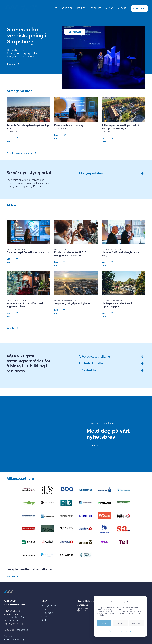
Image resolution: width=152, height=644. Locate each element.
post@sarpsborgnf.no (14, 617)
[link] (139, 8)
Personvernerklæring (14, 639)
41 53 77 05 (13, 620)
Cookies (8, 636)
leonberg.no (22, 630)
